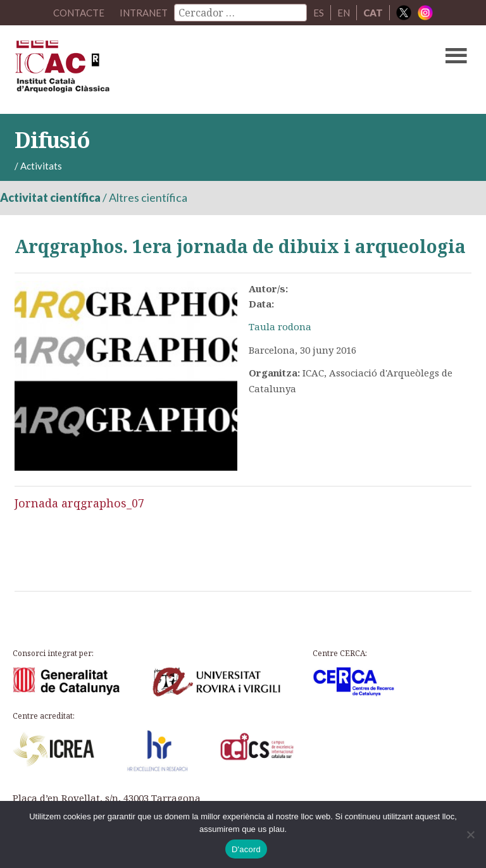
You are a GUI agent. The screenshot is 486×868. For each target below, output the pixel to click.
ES (319, 13)
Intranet (144, 13)
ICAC (194, 70)
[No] (470, 834)
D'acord (246, 849)
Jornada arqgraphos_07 (79, 503)
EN (344, 13)
